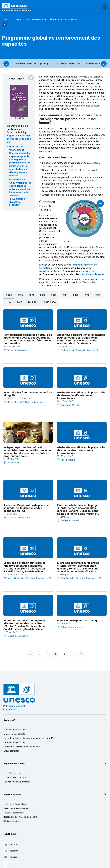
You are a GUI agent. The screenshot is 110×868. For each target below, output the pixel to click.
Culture (18, 19)
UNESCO (6, 19)
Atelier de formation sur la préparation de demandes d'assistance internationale (82, 395)
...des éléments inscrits (14, 773)
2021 (65, 295)
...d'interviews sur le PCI (15, 778)
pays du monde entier (92, 274)
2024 (32, 295)
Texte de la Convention (15, 804)
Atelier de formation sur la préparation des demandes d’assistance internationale (82, 450)
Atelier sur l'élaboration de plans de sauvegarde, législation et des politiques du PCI (26, 508)
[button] (4, 26)
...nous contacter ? (12, 751)
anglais (11, 135)
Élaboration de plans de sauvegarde (80, 620)
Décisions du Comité (13, 821)
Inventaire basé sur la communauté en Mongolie (28, 394)
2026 (9, 295)
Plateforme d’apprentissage (67, 64)
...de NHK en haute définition (17, 782)
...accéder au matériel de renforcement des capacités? (29, 738)
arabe (23, 139)
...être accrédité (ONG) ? (15, 742)
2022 (54, 295)
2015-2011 (33, 302)
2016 (20, 302)
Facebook (11, 845)
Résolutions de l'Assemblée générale (21, 817)
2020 (76, 295)
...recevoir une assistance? (16, 730)
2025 (20, 295)
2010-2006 (50, 302)
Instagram (11, 851)
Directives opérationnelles (16, 808)
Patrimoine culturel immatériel (17, 10)
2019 (87, 295)
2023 (43, 295)
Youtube (10, 857)
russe (15, 139)
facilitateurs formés (51, 271)
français (20, 135)
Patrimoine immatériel (36, 19)
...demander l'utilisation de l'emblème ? (22, 747)
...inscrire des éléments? (15, 734)
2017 (9, 302)
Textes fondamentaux (14, 813)
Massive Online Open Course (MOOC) (30, 64)
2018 (98, 295)
